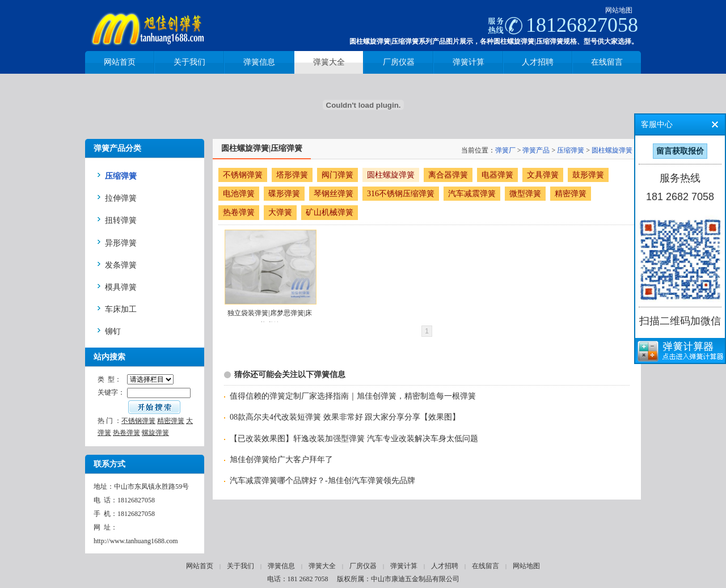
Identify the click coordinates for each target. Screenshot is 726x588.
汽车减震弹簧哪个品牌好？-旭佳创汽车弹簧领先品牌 (322, 481)
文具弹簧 (543, 175)
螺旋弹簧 (155, 433)
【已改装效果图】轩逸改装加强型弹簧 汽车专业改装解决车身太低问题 (354, 439)
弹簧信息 (281, 566)
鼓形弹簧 (588, 175)
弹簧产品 (536, 150)
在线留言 (486, 566)
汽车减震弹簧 (472, 194)
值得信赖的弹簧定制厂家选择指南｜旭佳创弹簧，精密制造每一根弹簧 (353, 396)
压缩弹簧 (571, 150)
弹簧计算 (404, 566)
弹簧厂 (505, 150)
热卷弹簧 (126, 433)
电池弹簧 (239, 194)
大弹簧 (280, 212)
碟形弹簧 (284, 194)
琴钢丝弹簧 (334, 194)
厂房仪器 (363, 566)
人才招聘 (445, 566)
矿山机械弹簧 (330, 212)
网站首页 (200, 566)
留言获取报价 (680, 151)
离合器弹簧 (448, 175)
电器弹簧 (497, 175)
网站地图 (619, 10)
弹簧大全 (322, 566)
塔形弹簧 (292, 175)
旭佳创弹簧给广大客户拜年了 (281, 460)
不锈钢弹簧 (138, 421)
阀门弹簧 (337, 175)
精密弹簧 (171, 421)
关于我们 (240, 566)
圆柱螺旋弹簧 (612, 150)
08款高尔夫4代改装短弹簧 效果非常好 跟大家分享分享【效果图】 (345, 417)
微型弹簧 (525, 194)
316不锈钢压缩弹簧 (401, 194)
